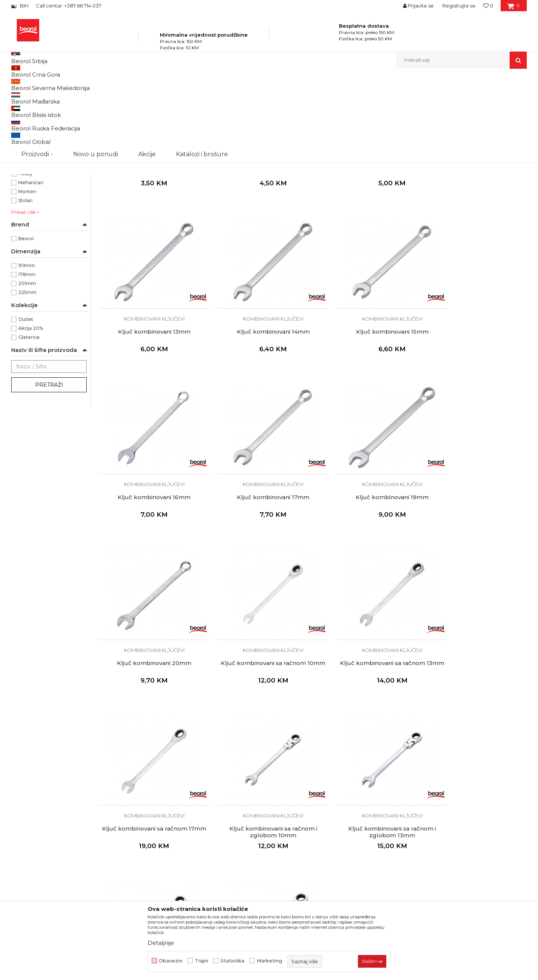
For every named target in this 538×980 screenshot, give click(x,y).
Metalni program (119, 85)
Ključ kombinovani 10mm (258, 236)
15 (20, 197)
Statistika (232, 961)
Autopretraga (304, 97)
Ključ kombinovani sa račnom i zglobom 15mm (476, 707)
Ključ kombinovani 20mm (258, 547)
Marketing (269, 961)
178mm (27, 354)
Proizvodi (85, 85)
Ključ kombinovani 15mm (258, 392)
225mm (27, 372)
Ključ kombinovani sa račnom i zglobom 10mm (258, 707)
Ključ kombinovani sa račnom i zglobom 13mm (367, 707)
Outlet (26, 399)
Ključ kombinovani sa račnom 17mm (149, 707)
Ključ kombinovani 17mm (476, 392)
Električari (30, 245)
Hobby (25, 253)
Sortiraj (338, 97)
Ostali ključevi (30, 142)
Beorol (26, 319)
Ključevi (151, 85)
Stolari (25, 280)
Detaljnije (161, 943)
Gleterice (29, 417)
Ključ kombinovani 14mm (149, 392)
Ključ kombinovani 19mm (149, 547)
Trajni (201, 961)
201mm (27, 363)
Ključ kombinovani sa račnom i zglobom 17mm (149, 862)
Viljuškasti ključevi (35, 133)
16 (20, 206)
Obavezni (171, 961)
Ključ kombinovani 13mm (476, 236)
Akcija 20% (31, 408)
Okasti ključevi (31, 124)
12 (21, 171)
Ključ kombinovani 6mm (149, 236)
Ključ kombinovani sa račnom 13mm (476, 551)
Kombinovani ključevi (40, 115)
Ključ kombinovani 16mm (367, 392)
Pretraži (49, 465)
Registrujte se (459, 6)
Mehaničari (31, 262)
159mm (27, 345)
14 (21, 188)
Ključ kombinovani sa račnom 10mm (367, 551)
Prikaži (447, 97)
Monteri (27, 271)
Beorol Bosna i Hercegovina (41, 85)
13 (21, 180)
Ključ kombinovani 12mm (367, 236)
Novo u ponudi (96, 60)
